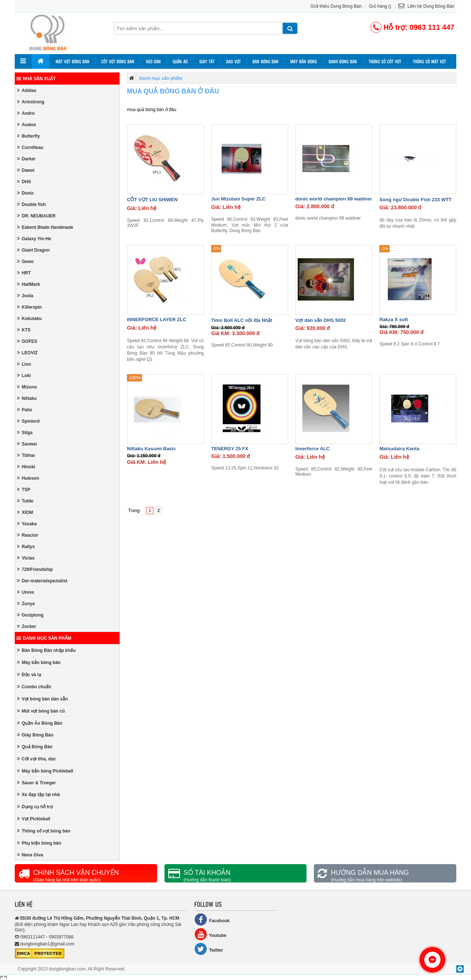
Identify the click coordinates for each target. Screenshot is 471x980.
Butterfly (28, 136)
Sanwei (27, 444)
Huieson (28, 478)
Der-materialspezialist (42, 581)
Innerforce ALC (313, 449)
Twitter (209, 949)
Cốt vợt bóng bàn (118, 61)
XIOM (25, 512)
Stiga (25, 432)
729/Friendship (35, 569)
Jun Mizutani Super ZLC (238, 199)
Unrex (26, 592)
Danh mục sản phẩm (44, 638)
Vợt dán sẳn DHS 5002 (321, 320)
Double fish (31, 204)
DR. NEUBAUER (36, 216)
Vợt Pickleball (34, 819)
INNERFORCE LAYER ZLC (157, 319)
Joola (25, 296)
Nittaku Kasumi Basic (151, 449)
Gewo (25, 261)
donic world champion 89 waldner (334, 199)
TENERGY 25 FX (230, 449)
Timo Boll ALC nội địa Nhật (242, 320)
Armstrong (31, 102)
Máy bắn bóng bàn (39, 662)
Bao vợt (233, 61)
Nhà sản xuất (36, 79)
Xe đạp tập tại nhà (38, 794)
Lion (24, 364)
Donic (25, 193)
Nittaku (27, 398)
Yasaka (27, 524)
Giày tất (207, 61)
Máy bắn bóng (304, 61)
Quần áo (180, 61)
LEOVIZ (27, 353)
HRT (24, 273)
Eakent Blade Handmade (45, 227)
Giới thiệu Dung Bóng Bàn (336, 6)
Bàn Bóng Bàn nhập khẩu (46, 650)
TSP (24, 489)
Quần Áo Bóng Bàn (40, 723)
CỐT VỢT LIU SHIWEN (152, 200)
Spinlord (28, 421)
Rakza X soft (394, 319)
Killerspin (29, 307)
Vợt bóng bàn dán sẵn (42, 699)
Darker (26, 159)
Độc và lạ (29, 674)
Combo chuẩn (34, 687)
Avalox (26, 125)
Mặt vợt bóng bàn (72, 61)
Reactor (28, 535)
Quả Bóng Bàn (35, 747)
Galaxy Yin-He (34, 239)
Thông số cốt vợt (385, 61)
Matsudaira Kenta (399, 449)
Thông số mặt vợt (429, 61)
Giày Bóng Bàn (35, 735)
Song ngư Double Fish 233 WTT (415, 200)
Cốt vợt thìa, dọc (36, 759)
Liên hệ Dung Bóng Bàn (426, 6)
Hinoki (26, 467)
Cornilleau (30, 147)
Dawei (26, 170)
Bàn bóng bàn (265, 61)
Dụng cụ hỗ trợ (35, 807)
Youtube (210, 934)
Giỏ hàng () (380, 6)
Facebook (212, 919)
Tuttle (25, 501)
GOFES (27, 341)
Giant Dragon (33, 250)
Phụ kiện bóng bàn (39, 843)
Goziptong (30, 615)
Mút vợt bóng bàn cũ (41, 711)
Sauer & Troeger (36, 783)
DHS (24, 182)
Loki (24, 375)
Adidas (27, 90)
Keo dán (153, 61)
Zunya (26, 603)
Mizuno (27, 387)
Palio (25, 410)
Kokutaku (29, 318)
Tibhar (26, 455)
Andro (26, 113)
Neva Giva (30, 855)
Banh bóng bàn (343, 61)
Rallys (26, 546)
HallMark (29, 284)
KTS (24, 330)
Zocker (26, 626)
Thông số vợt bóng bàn (44, 831)
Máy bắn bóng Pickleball (45, 771)
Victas (26, 558)
